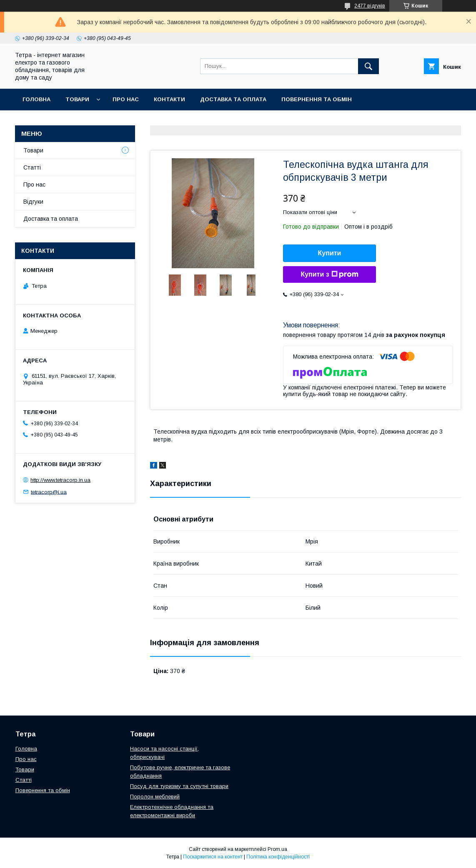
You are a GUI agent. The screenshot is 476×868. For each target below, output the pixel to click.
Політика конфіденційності (278, 857)
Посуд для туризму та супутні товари (179, 786)
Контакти (169, 99)
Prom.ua (277, 849)
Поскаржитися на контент (213, 857)
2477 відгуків (370, 6)
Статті (32, 167)
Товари (77, 99)
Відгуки (33, 202)
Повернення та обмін (317, 99)
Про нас (126, 99)
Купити (330, 253)
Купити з (329, 274)
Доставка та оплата (233, 99)
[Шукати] (368, 66)
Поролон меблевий (155, 797)
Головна (36, 99)
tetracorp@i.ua (49, 492)
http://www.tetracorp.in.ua (60, 480)
